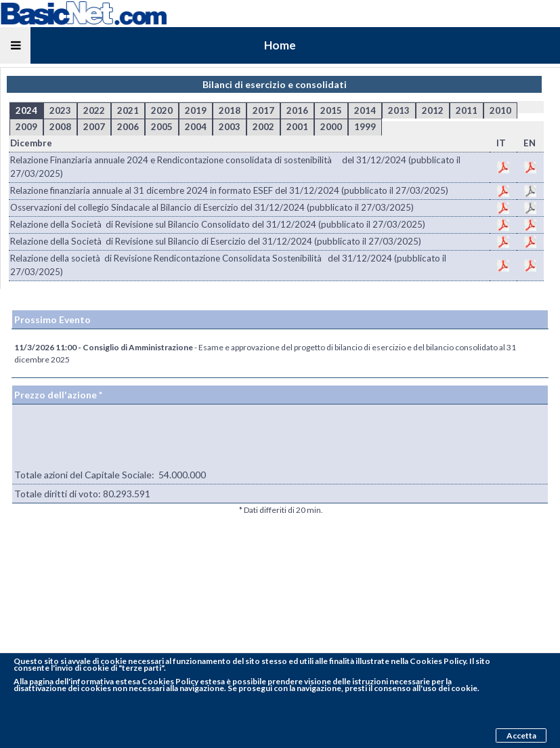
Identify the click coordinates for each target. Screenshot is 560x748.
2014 (365, 110)
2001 (297, 127)
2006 (128, 127)
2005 (162, 127)
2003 (230, 127)
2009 (26, 127)
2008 (60, 127)
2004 (196, 127)
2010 (500, 110)
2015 (331, 110)
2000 (331, 127)
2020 (162, 110)
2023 (60, 110)
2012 (433, 110)
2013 (399, 110)
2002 (263, 127)
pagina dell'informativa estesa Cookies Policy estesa (127, 681)
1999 (365, 127)
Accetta (521, 735)
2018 (230, 110)
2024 (26, 110)
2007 (94, 127)
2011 (467, 110)
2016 (297, 110)
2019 (196, 110)
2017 (263, 110)
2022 (94, 110)
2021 (128, 110)
